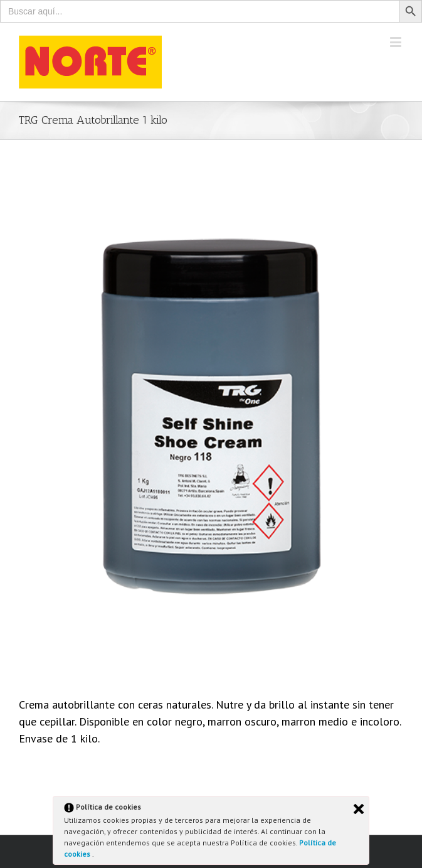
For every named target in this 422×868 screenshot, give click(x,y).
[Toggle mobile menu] (397, 42)
